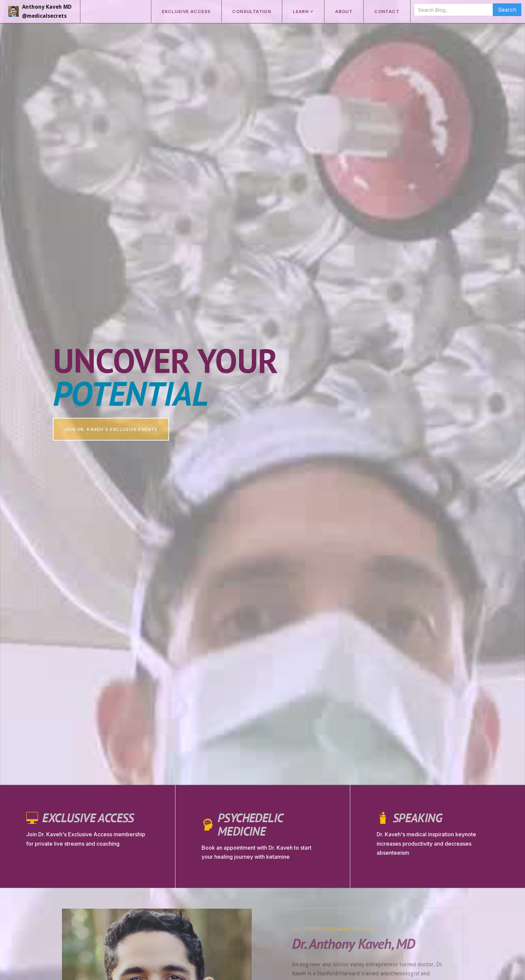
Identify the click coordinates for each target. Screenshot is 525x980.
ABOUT (344, 11)
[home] (40, 11)
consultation (252, 11)
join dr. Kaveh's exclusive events (111, 429)
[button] (303, 11)
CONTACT (387, 11)
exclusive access (186, 11)
